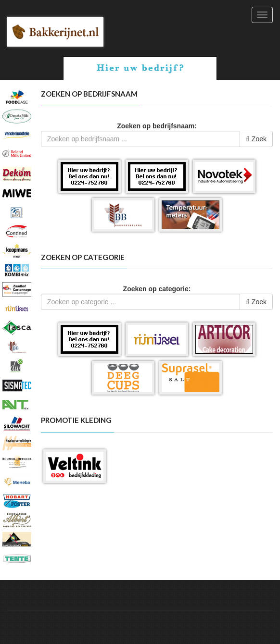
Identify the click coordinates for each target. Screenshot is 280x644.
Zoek (256, 139)
